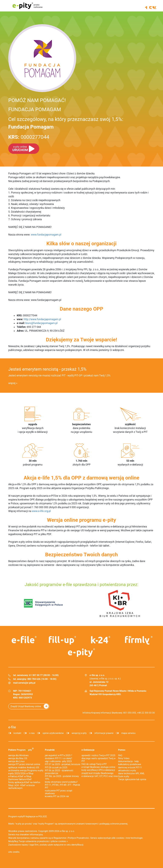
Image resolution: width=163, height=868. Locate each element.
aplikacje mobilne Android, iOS (24, 768)
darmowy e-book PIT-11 (130, 768)
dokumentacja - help (129, 761)
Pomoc (122, 750)
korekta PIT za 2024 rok (57, 796)
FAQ (120, 755)
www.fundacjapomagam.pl (46, 235)
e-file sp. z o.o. (67, 831)
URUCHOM (20, 149)
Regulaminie (60, 838)
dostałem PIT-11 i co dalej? (59, 758)
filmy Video (124, 758)
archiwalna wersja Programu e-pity (26, 771)
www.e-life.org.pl (41, 511)
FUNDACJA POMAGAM (35, 109)
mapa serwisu (128, 733)
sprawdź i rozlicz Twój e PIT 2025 (98, 755)
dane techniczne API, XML (131, 773)
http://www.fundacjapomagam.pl (42, 319)
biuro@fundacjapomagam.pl (41, 323)
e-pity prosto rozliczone (27, 6)
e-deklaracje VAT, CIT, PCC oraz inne (100, 776)
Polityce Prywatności (79, 838)
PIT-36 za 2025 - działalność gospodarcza (59, 772)
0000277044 (29, 137)
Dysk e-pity (124, 776)
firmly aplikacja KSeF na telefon (24, 782)
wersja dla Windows (18, 755)
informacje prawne (104, 733)
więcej (12, 383)
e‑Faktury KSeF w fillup (20, 776)
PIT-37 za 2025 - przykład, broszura (63, 764)
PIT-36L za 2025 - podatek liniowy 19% (62, 778)
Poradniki (50, 750)
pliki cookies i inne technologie (127, 838)
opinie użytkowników (53, 733)
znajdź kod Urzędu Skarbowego (97, 773)
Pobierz (21, 749)
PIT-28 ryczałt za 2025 (56, 768)
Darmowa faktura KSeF (20, 779)
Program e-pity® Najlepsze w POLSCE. (28, 817)
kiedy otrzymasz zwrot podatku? (61, 782)
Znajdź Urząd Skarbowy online (26, 706)
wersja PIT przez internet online (24, 764)
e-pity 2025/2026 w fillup (21, 773)
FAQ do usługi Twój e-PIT (94, 764)
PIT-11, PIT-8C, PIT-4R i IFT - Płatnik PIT (63, 786)
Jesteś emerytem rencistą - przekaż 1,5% (47, 369)
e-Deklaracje (88, 750)
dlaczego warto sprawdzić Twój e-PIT (99, 760)
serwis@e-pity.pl (27, 683)
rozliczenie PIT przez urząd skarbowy (59, 792)
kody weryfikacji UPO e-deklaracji (98, 770)
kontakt (17, 733)
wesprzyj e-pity (79, 733)
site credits (14, 852)
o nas (32, 733)
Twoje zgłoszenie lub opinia (132, 779)
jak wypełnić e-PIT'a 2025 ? (59, 755)
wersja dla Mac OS (18, 758)
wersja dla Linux (16, 761)
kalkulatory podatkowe (130, 764)
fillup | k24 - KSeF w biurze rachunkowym (22, 787)
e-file (12, 727)
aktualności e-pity (127, 771)
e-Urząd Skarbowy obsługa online (98, 767)
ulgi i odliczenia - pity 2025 (58, 761)
